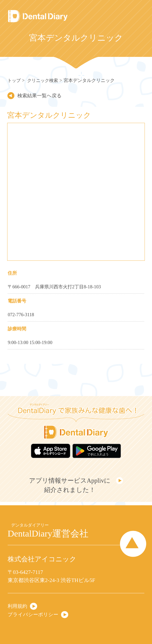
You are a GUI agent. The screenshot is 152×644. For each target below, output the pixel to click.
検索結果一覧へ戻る (42, 95)
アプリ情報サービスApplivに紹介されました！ (69, 486)
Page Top (131, 543)
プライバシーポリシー (35, 614)
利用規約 (18, 605)
